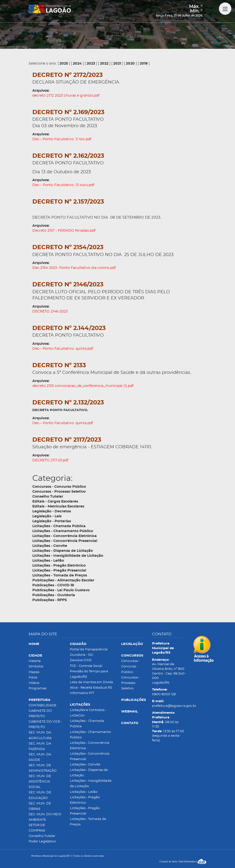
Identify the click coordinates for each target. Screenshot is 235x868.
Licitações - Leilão (84, 792)
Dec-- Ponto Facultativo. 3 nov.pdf (62, 139)
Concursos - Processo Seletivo (130, 683)
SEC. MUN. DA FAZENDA (40, 746)
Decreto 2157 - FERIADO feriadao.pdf (64, 231)
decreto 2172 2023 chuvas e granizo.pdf (66, 96)
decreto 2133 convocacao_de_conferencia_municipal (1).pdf (83, 386)
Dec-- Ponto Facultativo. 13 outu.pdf (63, 185)
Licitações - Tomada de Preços (88, 822)
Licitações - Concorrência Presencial (90, 756)
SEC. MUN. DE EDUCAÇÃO (40, 795)
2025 (64, 64)
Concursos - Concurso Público (130, 667)
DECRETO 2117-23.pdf (50, 460)
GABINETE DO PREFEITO (40, 714)
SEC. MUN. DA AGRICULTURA (40, 735)
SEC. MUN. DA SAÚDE (40, 757)
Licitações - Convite (85, 765)
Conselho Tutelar (42, 836)
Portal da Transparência (89, 650)
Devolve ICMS (81, 660)
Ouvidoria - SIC (82, 655)
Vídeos (34, 683)
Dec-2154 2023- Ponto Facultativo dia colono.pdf (74, 268)
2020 (130, 64)
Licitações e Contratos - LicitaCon (88, 713)
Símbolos (36, 667)
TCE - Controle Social (86, 666)
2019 (144, 64)
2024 (77, 64)
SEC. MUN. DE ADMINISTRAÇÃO (43, 768)
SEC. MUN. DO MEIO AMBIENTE (45, 817)
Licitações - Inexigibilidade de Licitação (91, 784)
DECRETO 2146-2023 (50, 312)
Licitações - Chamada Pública (87, 724)
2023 (91, 64)
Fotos (33, 678)
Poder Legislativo (42, 842)
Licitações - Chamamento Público (90, 735)
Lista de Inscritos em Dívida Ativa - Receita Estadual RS (91, 685)
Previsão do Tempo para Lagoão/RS (89, 674)
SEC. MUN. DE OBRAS (40, 806)
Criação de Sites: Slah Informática (183, 861)
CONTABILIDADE (43, 705)
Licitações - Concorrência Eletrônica (90, 746)
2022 (104, 64)
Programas (38, 688)
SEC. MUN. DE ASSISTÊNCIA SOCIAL (40, 782)
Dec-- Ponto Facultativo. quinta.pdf (63, 349)
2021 (117, 64)
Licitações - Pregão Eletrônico (85, 800)
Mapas (34, 672)
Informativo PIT (82, 693)
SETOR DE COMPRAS (37, 828)
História (35, 661)
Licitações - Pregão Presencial (85, 811)
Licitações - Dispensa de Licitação (89, 773)
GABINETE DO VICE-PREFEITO (45, 724)
